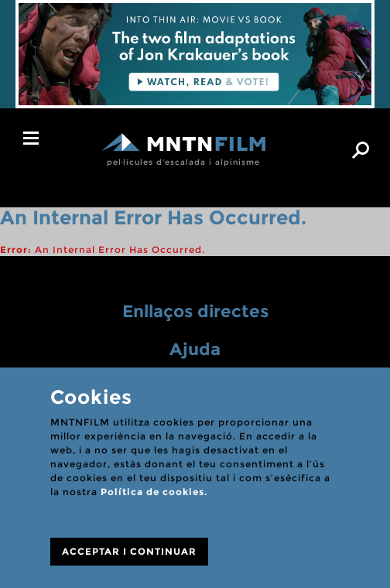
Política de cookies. (154, 492)
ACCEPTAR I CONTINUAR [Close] (129, 551)
